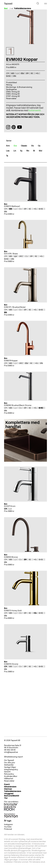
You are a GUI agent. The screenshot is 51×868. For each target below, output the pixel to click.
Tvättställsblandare (23, 9)
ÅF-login (8, 821)
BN (15, 76)
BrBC (9, 76)
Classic (24, 146)
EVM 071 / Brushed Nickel (15, 307)
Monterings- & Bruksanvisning (19, 87)
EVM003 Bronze (11, 557)
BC (32, 73)
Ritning (9, 85)
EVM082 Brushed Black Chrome (18, 405)
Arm (8, 146)
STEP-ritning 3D (13, 96)
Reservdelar (11, 98)
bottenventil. (35, 110)
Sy (21, 151)
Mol (40, 151)
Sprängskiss (11, 89)
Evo (15, 146)
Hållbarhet (9, 779)
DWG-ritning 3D (13, 94)
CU (22, 73)
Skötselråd (9, 765)
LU (18, 73)
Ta (7, 156)
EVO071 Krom (10, 506)
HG (37, 73)
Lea (8, 151)
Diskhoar (8, 789)
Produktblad (11, 83)
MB (13, 73)
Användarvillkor (11, 776)
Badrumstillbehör (12, 796)
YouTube (8, 827)
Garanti (7, 772)
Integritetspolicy (11, 770)
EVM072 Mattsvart (12, 206)
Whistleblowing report (13, 757)
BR (27, 73)
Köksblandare (10, 787)
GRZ (21, 256)
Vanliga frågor (10, 767)
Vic (33, 146)
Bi (34, 151)
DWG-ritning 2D (13, 92)
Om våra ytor (10, 763)
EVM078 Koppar (11, 361)
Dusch (7, 784)
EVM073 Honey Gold (13, 611)
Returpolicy (9, 774)
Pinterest (8, 829)
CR (8, 73)
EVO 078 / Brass (11, 254)
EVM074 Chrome (11, 664)
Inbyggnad (9, 794)
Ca (39, 146)
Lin (15, 151)
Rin (28, 151)
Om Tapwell (9, 760)
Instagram (8, 824)
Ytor (6, 798)
